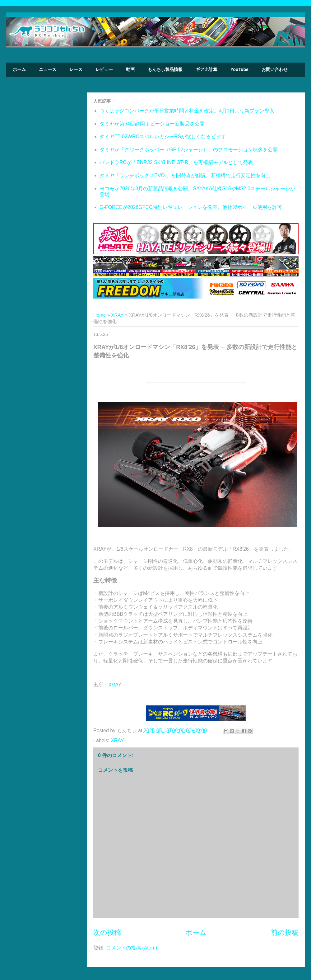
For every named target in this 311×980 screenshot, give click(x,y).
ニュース (48, 69)
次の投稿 (107, 933)
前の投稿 (285, 933)
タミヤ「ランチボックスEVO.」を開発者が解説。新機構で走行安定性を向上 (185, 175)
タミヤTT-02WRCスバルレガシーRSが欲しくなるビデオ (163, 137)
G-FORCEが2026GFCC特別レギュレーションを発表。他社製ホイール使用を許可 (191, 207)
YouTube (239, 69)
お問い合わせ (275, 69)
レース (76, 69)
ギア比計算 (207, 69)
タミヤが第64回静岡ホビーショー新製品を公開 (152, 124)
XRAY (117, 315)
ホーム (19, 69)
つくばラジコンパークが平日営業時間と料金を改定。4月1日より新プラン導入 (187, 111)
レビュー (104, 69)
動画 (130, 69)
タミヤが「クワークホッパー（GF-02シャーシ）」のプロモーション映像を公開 (189, 150)
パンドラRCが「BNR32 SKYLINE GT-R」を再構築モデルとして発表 (176, 162)
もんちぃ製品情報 (165, 69)
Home (100, 315)
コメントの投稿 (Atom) (132, 948)
